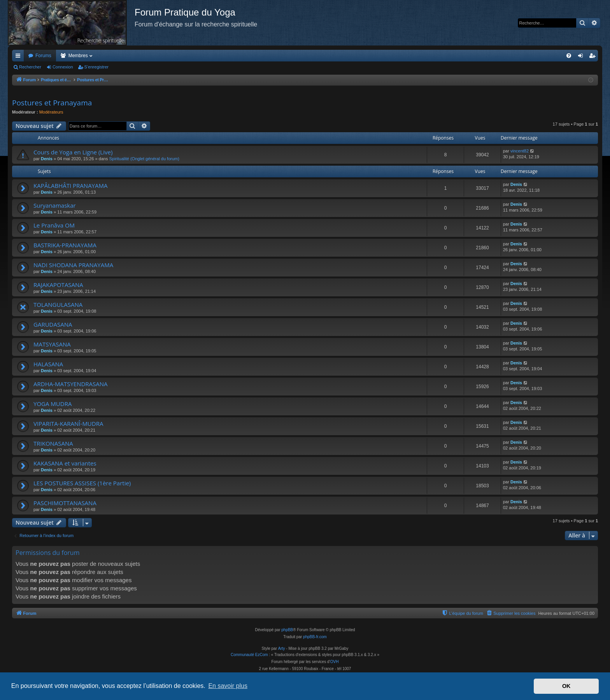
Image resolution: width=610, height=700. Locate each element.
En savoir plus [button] (228, 686)
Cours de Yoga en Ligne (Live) (73, 152)
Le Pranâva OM (54, 225)
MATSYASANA (52, 344)
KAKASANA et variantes (65, 463)
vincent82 (520, 151)
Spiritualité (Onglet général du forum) (144, 159)
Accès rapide (19, 57)
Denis (47, 159)
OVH (335, 662)
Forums (43, 56)
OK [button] (566, 686)
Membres (78, 56)
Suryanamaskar (55, 205)
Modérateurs (51, 112)
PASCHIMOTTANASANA (65, 503)
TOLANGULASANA (58, 304)
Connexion (63, 67)
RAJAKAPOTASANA (58, 285)
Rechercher (30, 67)
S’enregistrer (96, 67)
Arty (282, 648)
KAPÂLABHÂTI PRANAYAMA (70, 185)
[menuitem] (569, 56)
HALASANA (48, 364)
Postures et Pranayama (52, 103)
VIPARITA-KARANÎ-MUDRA (68, 423)
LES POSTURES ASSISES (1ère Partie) (82, 483)
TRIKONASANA (53, 443)
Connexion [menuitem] (582, 57)
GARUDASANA (53, 324)
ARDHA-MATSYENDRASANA (71, 384)
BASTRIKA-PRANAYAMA (65, 245)
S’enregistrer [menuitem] (594, 57)
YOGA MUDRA (53, 404)
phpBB (287, 630)
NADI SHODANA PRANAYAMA (73, 265)
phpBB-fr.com (315, 637)
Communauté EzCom (249, 655)
